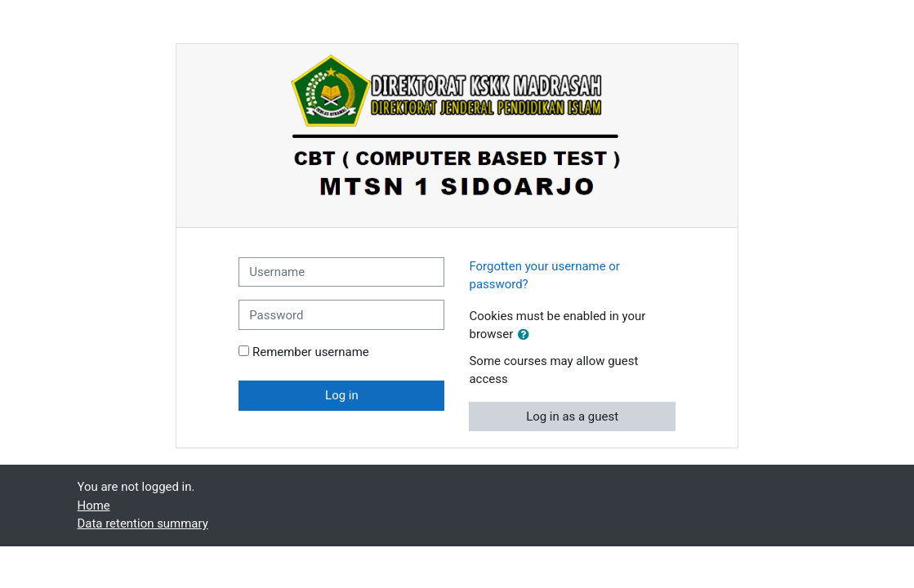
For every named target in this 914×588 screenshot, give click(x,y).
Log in (342, 395)
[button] (527, 335)
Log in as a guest (572, 416)
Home (94, 506)
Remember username (311, 352)
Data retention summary (143, 523)
